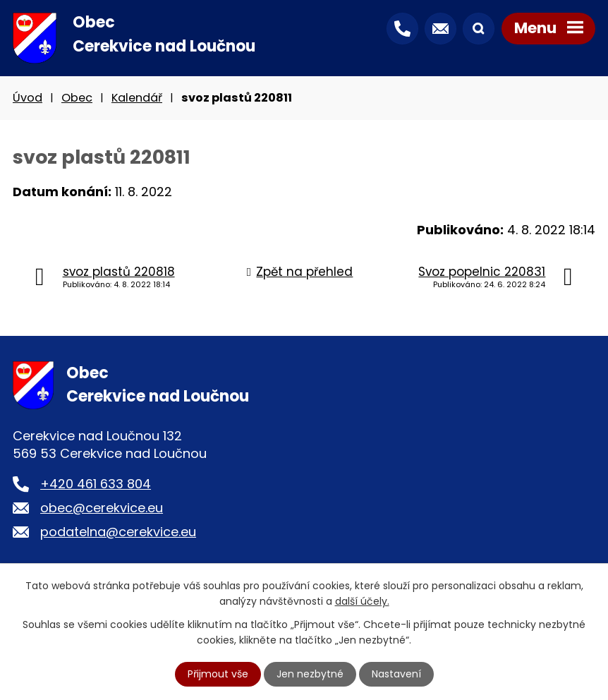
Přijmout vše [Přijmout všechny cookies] (218, 674)
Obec (77, 98)
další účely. (362, 601)
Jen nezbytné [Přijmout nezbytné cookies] (310, 674)
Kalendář (137, 98)
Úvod (28, 98)
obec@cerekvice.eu (102, 508)
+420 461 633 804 (96, 484)
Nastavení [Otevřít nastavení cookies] (396, 674)
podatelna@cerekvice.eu (118, 532)
